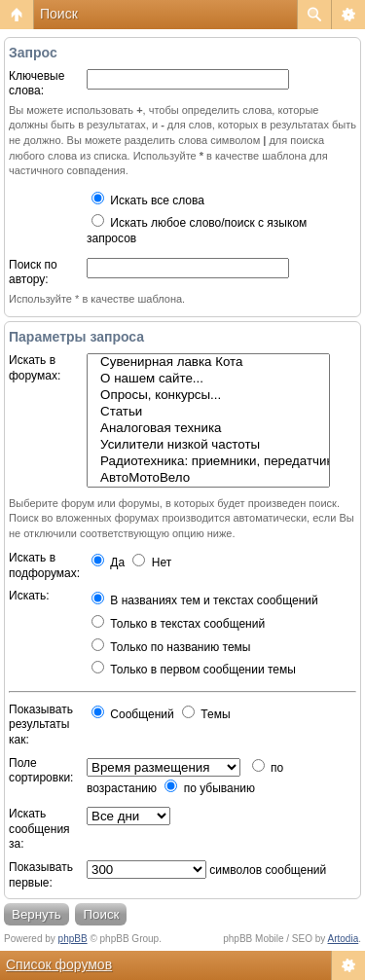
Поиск (59, 14)
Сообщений (133, 714)
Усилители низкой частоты (208, 445)
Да (108, 563)
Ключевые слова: (36, 84)
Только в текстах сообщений (178, 624)
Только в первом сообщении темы (194, 670)
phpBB (73, 939)
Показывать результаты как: (41, 725)
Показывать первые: (41, 875)
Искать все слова (148, 200)
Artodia (344, 939)
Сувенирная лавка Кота (208, 363)
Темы (206, 714)
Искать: (29, 596)
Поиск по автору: (33, 272)
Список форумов (59, 964)
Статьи (208, 412)
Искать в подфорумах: (44, 565)
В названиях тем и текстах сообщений (205, 600)
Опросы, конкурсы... (208, 396)
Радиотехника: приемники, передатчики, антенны (208, 462)
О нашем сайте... (208, 379)
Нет (152, 563)
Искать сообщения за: (39, 829)
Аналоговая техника (208, 429)
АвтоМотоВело (208, 478)
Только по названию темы (171, 647)
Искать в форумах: (35, 368)
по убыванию (210, 788)
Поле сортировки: (41, 771)
